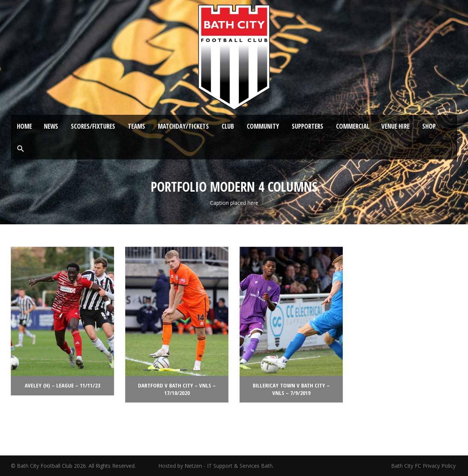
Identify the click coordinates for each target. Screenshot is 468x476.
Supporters (307, 126)
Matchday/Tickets (183, 126)
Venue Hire (395, 126)
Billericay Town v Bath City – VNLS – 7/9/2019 (291, 389)
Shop (429, 126)
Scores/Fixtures (93, 126)
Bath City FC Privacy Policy (424, 466)
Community (263, 126)
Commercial (353, 126)
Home (24, 126)
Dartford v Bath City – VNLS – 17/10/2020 (177, 389)
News (51, 126)
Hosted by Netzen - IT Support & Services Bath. (216, 466)
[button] (21, 149)
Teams (136, 126)
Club (228, 126)
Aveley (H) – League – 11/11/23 (62, 385)
